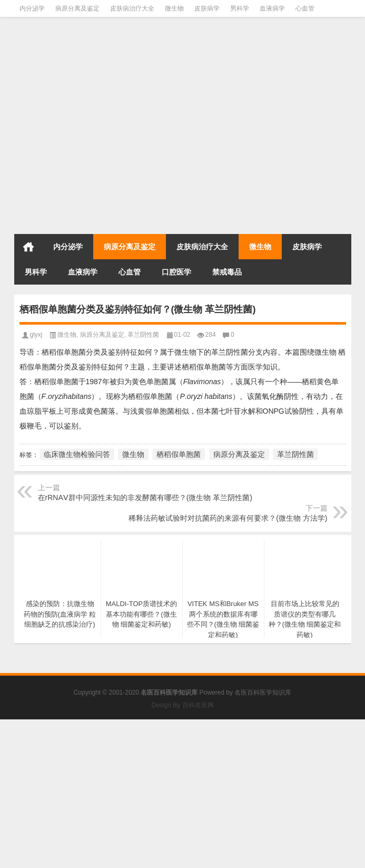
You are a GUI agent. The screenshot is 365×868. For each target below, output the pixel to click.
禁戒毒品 (227, 272)
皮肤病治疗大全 (132, 8)
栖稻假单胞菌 (179, 454)
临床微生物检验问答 (77, 454)
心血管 (305, 8)
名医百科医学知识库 (263, 693)
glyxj (36, 335)
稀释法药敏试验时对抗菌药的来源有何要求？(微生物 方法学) (228, 518)
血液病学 (272, 8)
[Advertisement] (182, 157)
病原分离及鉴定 (77, 8)
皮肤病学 (207, 8)
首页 (28, 247)
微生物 (174, 8)
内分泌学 (32, 8)
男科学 (240, 8)
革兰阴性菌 (143, 335)
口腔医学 (176, 272)
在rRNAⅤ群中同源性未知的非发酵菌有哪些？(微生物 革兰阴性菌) (145, 498)
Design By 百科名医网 (182, 705)
